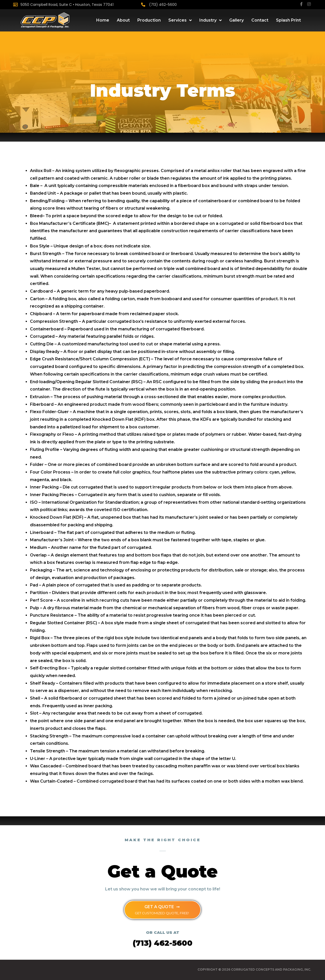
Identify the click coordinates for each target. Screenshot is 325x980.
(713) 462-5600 (163, 5)
